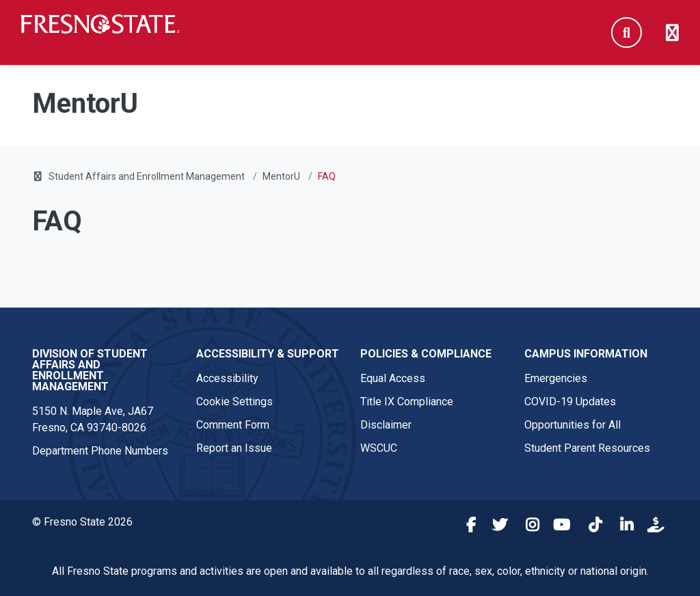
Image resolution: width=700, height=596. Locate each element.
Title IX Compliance (407, 402)
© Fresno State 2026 (82, 522)
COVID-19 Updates (570, 402)
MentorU (281, 176)
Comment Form (233, 425)
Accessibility (227, 378)
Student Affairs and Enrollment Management (147, 176)
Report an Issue (234, 448)
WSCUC (379, 448)
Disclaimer (386, 425)
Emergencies (556, 378)
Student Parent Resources (587, 448)
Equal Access (393, 378)
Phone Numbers (130, 451)
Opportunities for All (573, 425)
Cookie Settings (234, 402)
